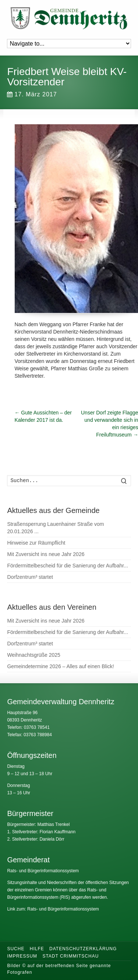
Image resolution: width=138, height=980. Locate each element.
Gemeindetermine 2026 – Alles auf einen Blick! (60, 666)
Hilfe (37, 949)
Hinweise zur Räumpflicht (36, 543)
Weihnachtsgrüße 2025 (34, 655)
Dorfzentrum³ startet (30, 577)
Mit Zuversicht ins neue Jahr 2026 (46, 554)
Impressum (22, 956)
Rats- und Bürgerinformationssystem (43, 871)
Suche (16, 949)
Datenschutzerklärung (83, 949)
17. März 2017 (32, 94)
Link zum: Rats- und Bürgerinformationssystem (53, 909)
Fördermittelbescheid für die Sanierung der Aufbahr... (67, 566)
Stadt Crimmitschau (70, 956)
